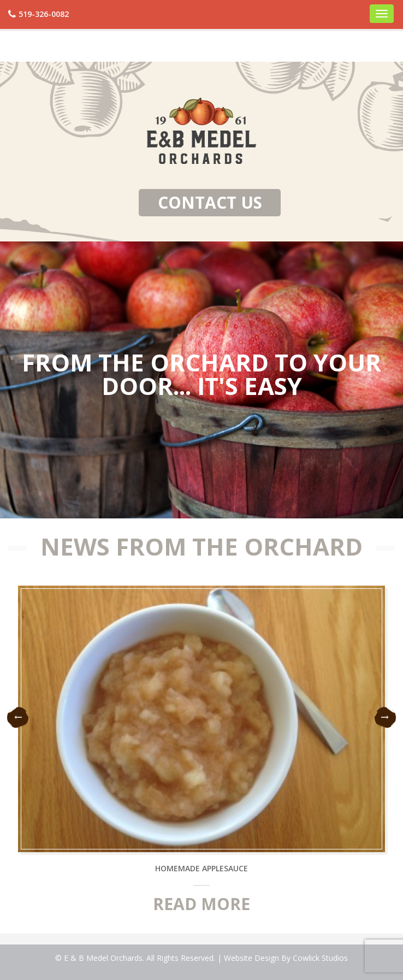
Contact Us (210, 202)
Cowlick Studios (320, 958)
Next (385, 718)
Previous (18, 718)
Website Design (251, 958)
